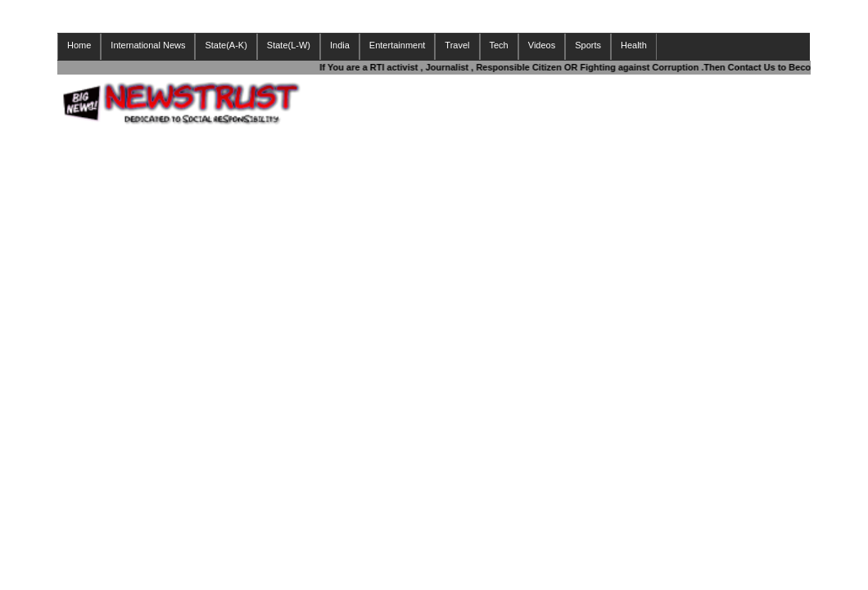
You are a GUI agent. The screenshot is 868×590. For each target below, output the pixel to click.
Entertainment (397, 45)
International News (148, 45)
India (340, 45)
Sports (588, 45)
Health (634, 45)
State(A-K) (226, 45)
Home (79, 45)
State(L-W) (289, 45)
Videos (542, 45)
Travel (457, 45)
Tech (499, 45)
